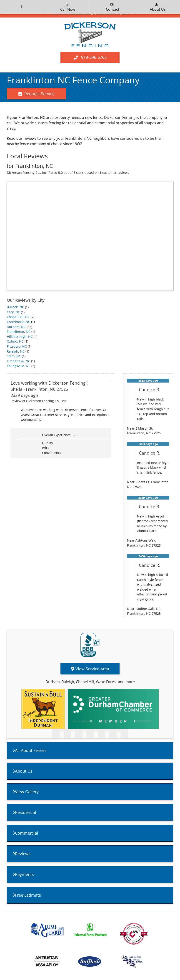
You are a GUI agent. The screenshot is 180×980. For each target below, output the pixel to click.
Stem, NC (14, 356)
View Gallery (26, 792)
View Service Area (90, 669)
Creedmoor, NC (19, 322)
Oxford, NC (15, 341)
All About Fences (30, 750)
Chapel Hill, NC (18, 317)
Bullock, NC (15, 307)
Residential (25, 812)
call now (68, 7)
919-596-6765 (94, 57)
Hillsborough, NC (20, 337)
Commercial (26, 833)
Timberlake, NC (19, 361)
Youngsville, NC (19, 366)
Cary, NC (13, 312)
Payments (23, 874)
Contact (113, 7)
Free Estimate (27, 895)
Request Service (36, 94)
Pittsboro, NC (17, 346)
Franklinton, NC (19, 332)
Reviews (22, 854)
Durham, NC (16, 327)
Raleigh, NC (16, 351)
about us (158, 7)
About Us (23, 771)
